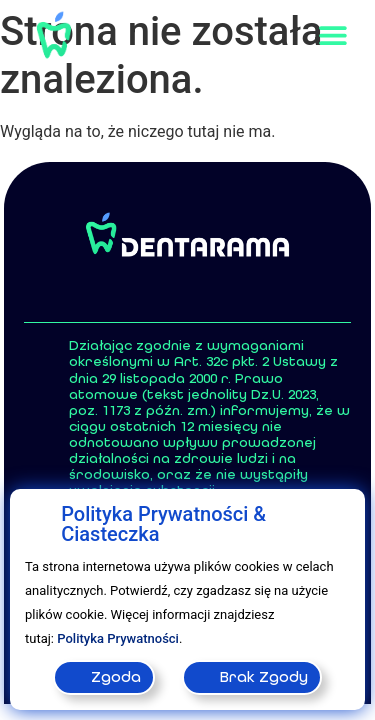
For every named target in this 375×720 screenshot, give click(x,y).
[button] (332, 35)
